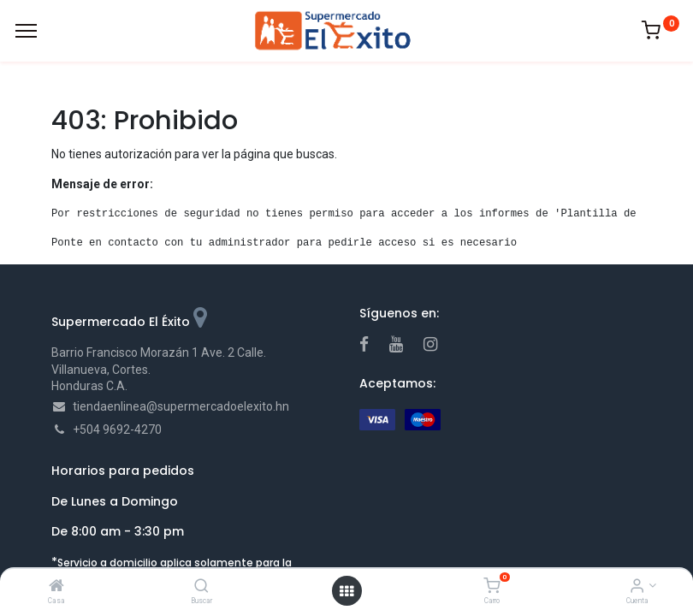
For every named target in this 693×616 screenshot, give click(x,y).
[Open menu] (346, 591)
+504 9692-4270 (117, 429)
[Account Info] (637, 587)
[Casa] (56, 587)
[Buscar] (201, 587)
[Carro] (492, 587)
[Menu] (26, 31)
